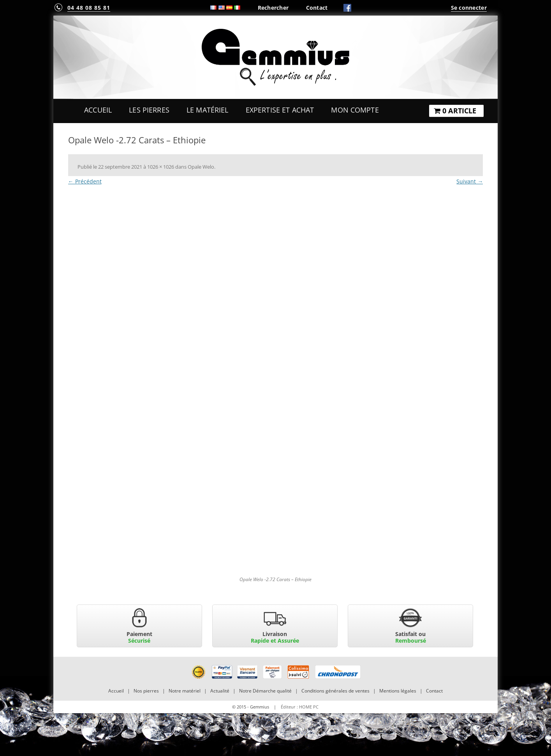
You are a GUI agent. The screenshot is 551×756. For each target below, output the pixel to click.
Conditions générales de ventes (335, 691)
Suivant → (470, 181)
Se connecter (469, 8)
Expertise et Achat (280, 110)
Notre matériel (185, 691)
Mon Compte (355, 110)
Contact (317, 8)
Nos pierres (146, 691)
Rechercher (273, 8)
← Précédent (85, 181)
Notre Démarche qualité (265, 691)
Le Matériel (208, 110)
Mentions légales (398, 691)
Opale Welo (201, 167)
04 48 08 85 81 (89, 8)
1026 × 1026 (161, 167)
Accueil (98, 110)
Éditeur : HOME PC (300, 707)
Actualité (220, 691)
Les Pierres (149, 110)
